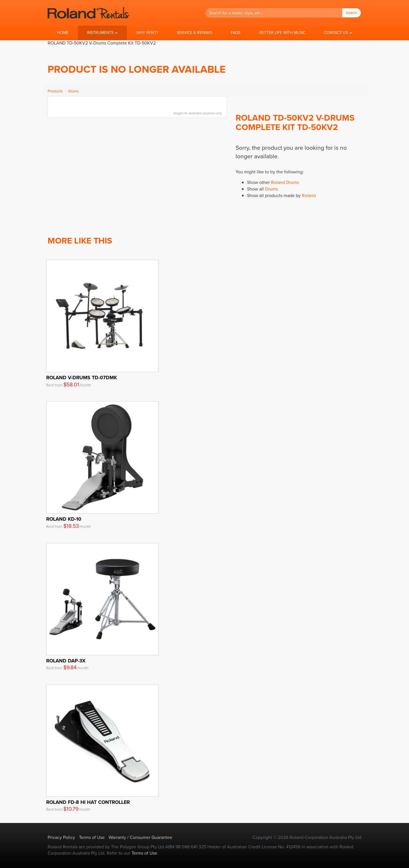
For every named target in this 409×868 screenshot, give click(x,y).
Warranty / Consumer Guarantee (140, 837)
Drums (73, 91)
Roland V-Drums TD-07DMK (82, 378)
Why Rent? (147, 33)
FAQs (236, 33)
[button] (103, 33)
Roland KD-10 (64, 519)
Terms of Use (92, 837)
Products (55, 91)
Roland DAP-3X (66, 661)
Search (352, 13)
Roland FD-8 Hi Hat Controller (88, 802)
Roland (309, 195)
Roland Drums (285, 182)
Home (63, 33)
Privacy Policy (61, 837)
